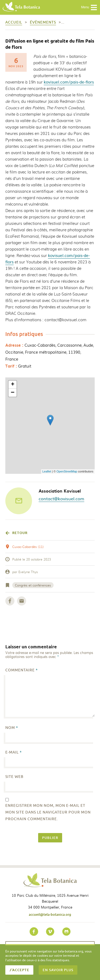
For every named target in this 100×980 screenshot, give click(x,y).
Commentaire (22, 670)
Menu (89, 7)
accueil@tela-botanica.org (50, 914)
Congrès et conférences (33, 585)
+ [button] (13, 385)
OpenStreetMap (67, 471)
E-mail (14, 752)
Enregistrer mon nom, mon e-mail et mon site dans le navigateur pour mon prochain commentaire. (48, 812)
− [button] (13, 393)
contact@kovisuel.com (61, 498)
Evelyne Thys (28, 572)
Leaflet (47, 471)
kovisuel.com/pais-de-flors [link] (69, 82)
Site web (14, 777)
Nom (12, 728)
